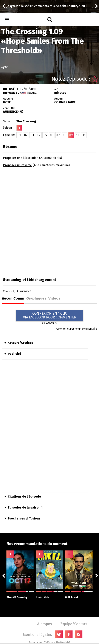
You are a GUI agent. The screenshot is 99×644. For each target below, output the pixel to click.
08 (65, 135)
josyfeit (12, 6)
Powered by (17, 291)
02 (26, 135)
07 (58, 135)
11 (84, 135)
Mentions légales (37, 635)
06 (52, 135)
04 (39, 135)
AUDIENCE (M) (13, 112)
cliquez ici (51, 323)
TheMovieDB (63, 642)
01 (19, 135)
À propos (45, 624)
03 (32, 135)
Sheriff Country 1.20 (70, 6)
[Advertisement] (49, 221)
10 (78, 135)
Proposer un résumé (17, 165)
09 (71, 135)
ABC (34, 93)
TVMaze (49, 642)
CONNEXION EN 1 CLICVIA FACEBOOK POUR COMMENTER (50, 315)
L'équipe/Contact (73, 624)
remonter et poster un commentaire (77, 329)
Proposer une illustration (21, 158)
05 (45, 135)
